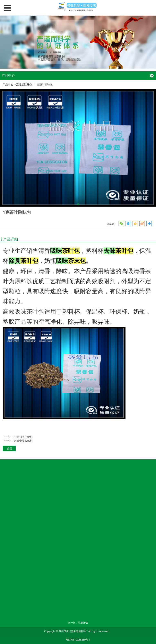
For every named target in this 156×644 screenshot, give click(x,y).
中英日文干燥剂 (23, 437)
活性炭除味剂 (24, 84)
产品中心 (8, 84)
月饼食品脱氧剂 (23, 441)
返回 (9, 448)
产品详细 (11, 239)
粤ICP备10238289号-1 (78, 640)
